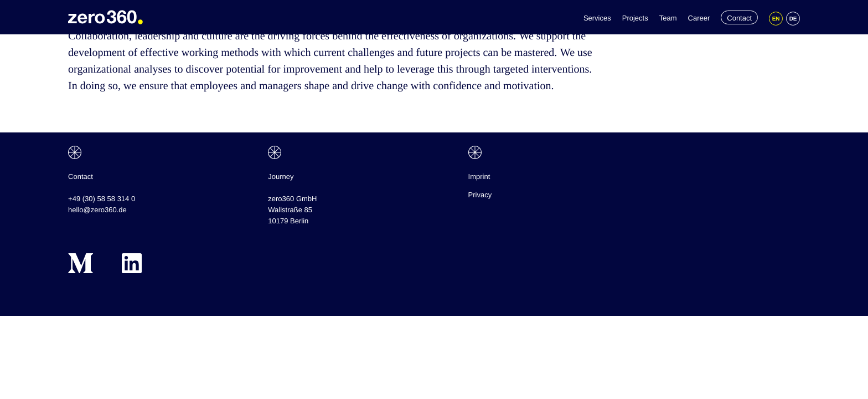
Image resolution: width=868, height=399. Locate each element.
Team (668, 18)
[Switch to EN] (776, 19)
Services (597, 18)
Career (699, 18)
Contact (739, 18)
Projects (635, 18)
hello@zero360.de (97, 210)
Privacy (480, 195)
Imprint (479, 177)
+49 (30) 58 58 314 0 (102, 199)
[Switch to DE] (793, 19)
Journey (281, 177)
